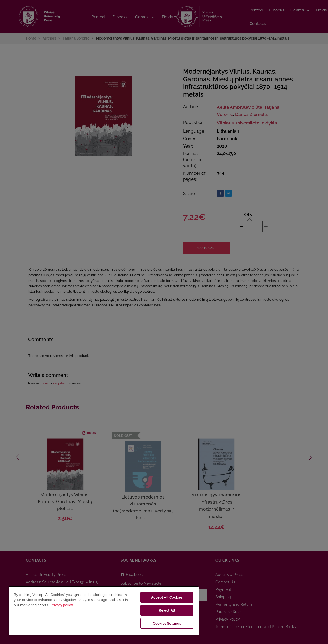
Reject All (167, 610)
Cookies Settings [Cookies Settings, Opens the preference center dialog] (167, 623)
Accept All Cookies (167, 597)
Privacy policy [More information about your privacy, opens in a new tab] (62, 605)
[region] (104, 611)
